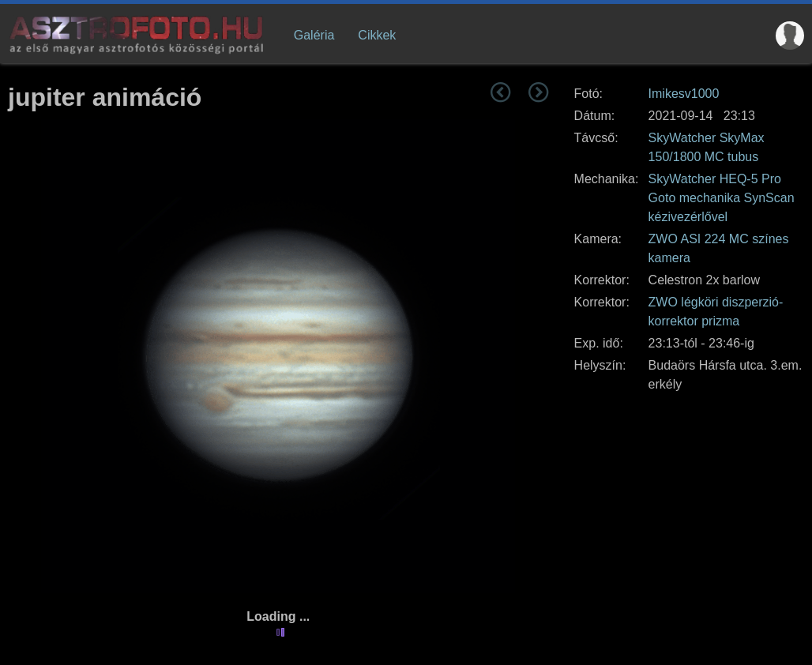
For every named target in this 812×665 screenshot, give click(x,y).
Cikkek (377, 35)
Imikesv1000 (684, 94)
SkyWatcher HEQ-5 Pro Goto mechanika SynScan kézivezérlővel (722, 198)
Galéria (314, 35)
